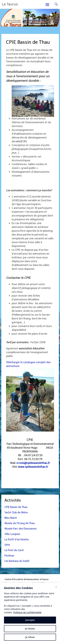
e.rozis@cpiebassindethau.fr (33, 463)
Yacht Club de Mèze (16, 512)
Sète (7, 545)
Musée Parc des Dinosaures (20, 529)
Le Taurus (10, 4)
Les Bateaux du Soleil (17, 561)
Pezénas (9, 556)
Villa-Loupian (12, 534)
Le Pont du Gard (14, 550)
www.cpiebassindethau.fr (33, 467)
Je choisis (30, 629)
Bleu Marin (11, 518)
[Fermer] (56, 587)
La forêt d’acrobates (17, 539)
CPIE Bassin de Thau (16, 507)
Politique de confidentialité (27, 612)
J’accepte (30, 620)
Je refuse (30, 637)
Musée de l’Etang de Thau (20, 523)
